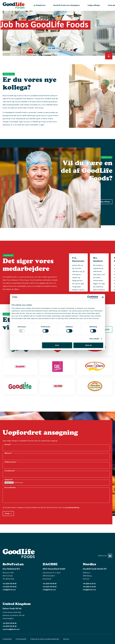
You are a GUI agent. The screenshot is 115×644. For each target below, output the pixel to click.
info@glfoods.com (9, 590)
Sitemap (66, 639)
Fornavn (8, 444)
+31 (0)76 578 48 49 (10, 587)
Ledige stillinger (94, 5)
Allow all (88, 345)
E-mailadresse (10, 471)
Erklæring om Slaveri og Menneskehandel (45, 639)
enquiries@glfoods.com (11, 629)
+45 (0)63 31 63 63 (89, 587)
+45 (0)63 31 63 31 (89, 584)
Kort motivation (10, 487)
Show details (94, 339)
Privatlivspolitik (21, 639)
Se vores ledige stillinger (102, 202)
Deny (57, 345)
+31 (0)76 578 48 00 (10, 584)
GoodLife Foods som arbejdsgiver (66, 5)
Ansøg (7, 514)
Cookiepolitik (7, 639)
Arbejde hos (41, 5)
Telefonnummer (11, 462)
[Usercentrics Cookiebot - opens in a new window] (89, 297)
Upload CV (9, 480)
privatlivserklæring (73, 508)
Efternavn (8, 453)
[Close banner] (103, 297)
